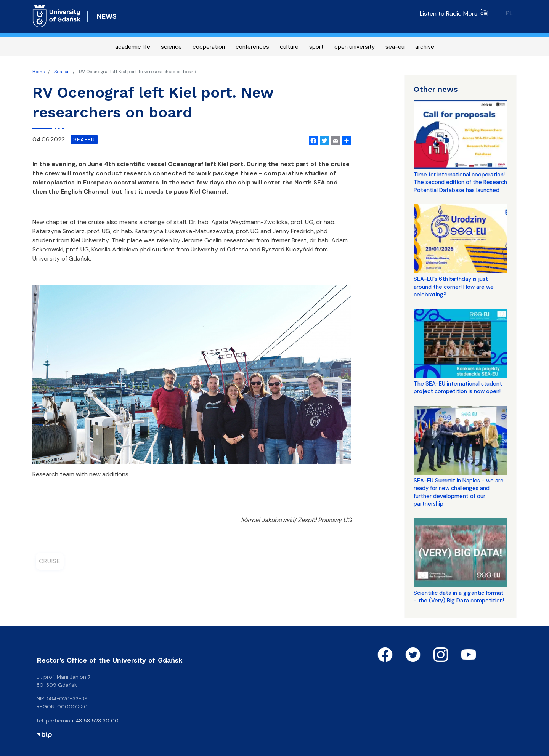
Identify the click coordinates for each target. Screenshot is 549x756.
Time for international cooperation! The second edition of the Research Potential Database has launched (460, 182)
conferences (252, 47)
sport (316, 47)
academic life (133, 47)
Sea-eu (62, 72)
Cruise (50, 561)
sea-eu (395, 47)
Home (39, 72)
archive (425, 47)
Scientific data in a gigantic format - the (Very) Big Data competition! (459, 597)
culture (289, 47)
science (171, 47)
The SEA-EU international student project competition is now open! (458, 388)
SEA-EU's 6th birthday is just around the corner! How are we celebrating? (454, 287)
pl (510, 13)
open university (355, 47)
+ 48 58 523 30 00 (95, 721)
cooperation (209, 47)
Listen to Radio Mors (454, 14)
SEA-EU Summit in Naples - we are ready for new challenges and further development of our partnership (459, 492)
